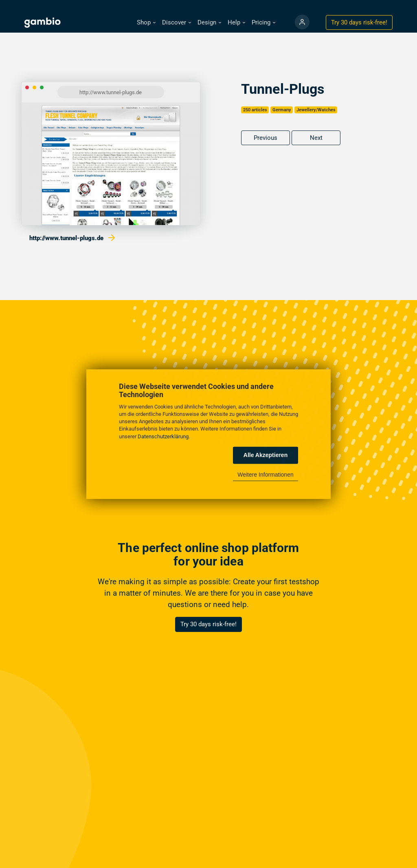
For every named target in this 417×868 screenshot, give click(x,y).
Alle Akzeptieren (266, 455)
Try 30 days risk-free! (208, 624)
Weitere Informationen (265, 475)
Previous (266, 138)
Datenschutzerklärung (163, 436)
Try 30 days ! (359, 22)
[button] (146, 23)
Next (316, 138)
